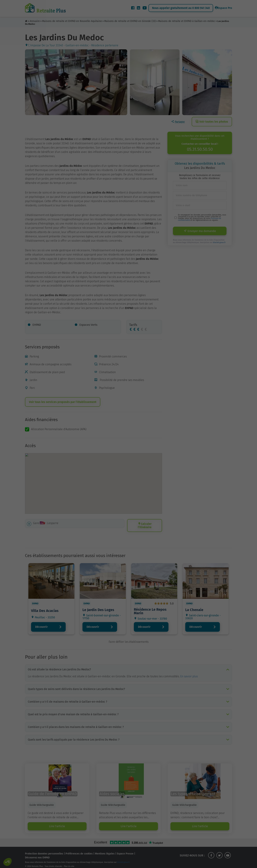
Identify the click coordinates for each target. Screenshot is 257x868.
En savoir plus (189, 672)
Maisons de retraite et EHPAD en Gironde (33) (130, 21)
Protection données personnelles (44, 849)
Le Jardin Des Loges (98, 610)
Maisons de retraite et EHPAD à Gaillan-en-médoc (187, 21)
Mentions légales (105, 849)
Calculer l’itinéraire (145, 526)
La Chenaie (194, 610)
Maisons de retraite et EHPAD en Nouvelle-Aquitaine (72, 21)
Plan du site (69, 862)
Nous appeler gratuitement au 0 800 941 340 (181, 8)
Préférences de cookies (79, 849)
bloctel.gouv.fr (219, 242)
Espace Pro (223, 8)
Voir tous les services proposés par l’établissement (63, 402)
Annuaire (35, 21)
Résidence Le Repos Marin (150, 611)
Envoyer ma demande (200, 231)
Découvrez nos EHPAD (37, 853)
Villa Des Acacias (45, 611)
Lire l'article (57, 822)
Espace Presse (125, 849)
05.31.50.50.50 (200, 149)
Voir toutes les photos (212, 122)
